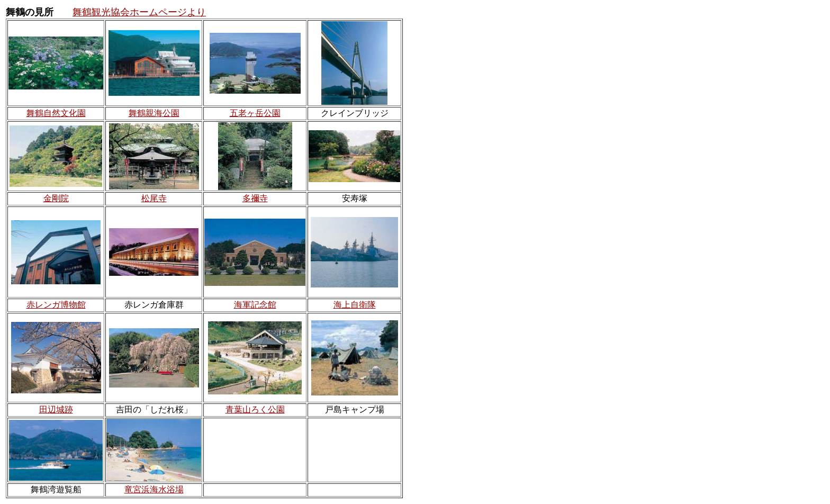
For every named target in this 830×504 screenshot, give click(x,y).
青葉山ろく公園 (255, 409)
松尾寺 (154, 198)
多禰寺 (255, 198)
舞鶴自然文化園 (56, 113)
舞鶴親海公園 (154, 113)
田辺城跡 (56, 409)
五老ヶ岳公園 (255, 113)
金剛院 (56, 198)
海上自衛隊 (355, 305)
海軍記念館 (255, 305)
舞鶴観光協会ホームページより (139, 12)
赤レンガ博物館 (56, 305)
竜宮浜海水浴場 (154, 489)
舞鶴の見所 (30, 12)
